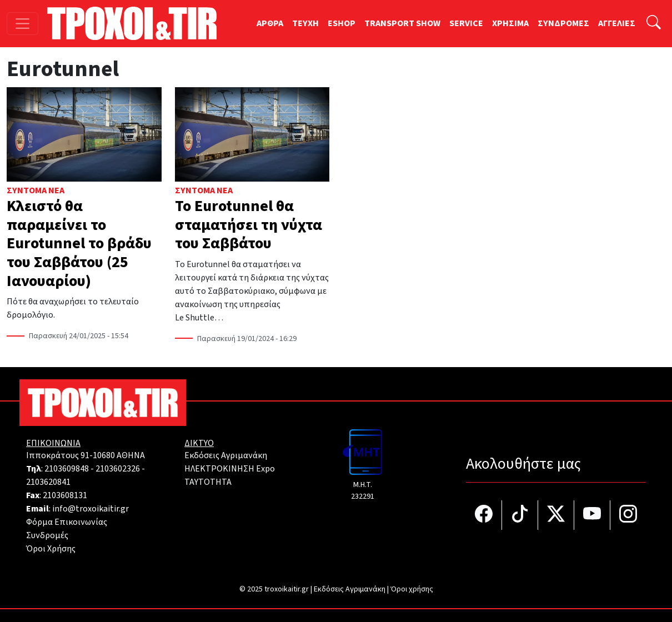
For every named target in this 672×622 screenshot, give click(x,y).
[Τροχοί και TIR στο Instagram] (628, 515)
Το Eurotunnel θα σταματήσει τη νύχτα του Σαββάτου (249, 225)
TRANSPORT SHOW (402, 23)
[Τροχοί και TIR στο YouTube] (592, 515)
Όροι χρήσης (412, 589)
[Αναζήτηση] (654, 24)
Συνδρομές (47, 535)
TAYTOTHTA (208, 482)
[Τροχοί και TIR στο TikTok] (520, 515)
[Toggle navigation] (22, 24)
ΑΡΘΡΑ (270, 23)
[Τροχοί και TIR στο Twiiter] (556, 515)
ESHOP (342, 23)
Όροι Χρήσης (51, 549)
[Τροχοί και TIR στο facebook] (484, 515)
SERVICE (466, 23)
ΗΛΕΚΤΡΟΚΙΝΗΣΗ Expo (230, 469)
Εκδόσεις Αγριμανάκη (226, 455)
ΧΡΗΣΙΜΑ (510, 23)
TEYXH (305, 23)
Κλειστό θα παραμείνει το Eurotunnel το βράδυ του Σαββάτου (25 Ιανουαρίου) (79, 243)
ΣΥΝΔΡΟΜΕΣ (563, 23)
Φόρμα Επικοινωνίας (67, 522)
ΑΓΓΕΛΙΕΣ (617, 23)
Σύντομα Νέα (36, 190)
